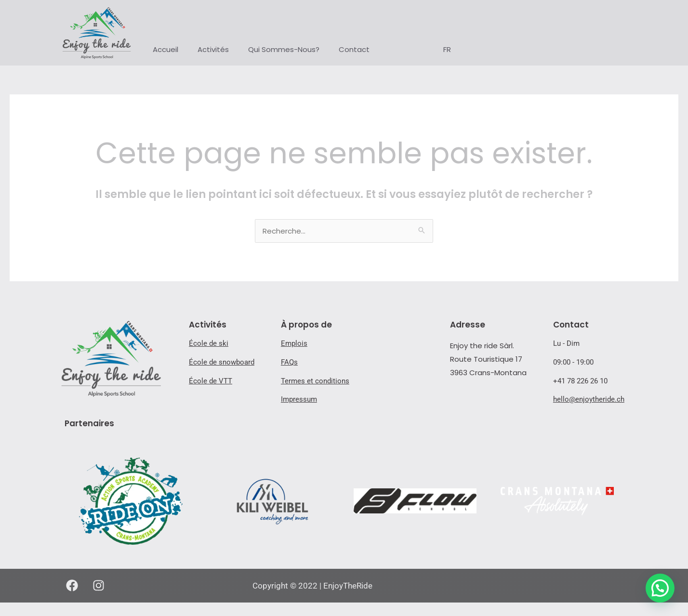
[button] (660, 588)
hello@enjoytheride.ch (589, 399)
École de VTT (211, 381)
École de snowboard (222, 362)
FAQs (289, 362)
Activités (213, 49)
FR (447, 49)
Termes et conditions (315, 381)
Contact (354, 49)
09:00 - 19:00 (573, 362)
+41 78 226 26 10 (580, 381)
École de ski (209, 343)
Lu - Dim (566, 343)
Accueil (165, 49)
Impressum (299, 399)
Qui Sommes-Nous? (284, 49)
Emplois (294, 343)
